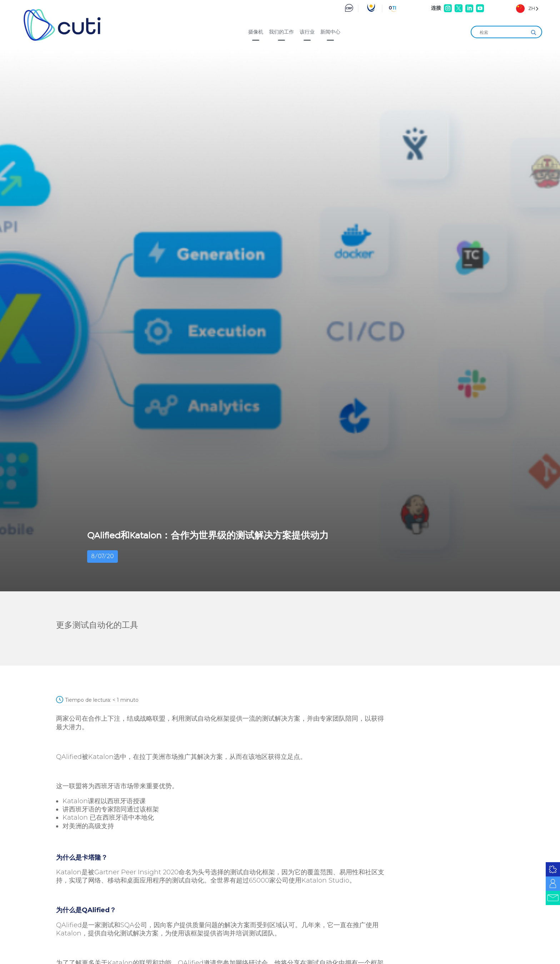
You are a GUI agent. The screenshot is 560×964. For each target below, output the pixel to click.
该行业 (307, 32)
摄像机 (256, 32)
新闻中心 (330, 32)
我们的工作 (281, 32)
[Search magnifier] (534, 33)
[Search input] (503, 33)
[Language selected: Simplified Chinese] (527, 8)
